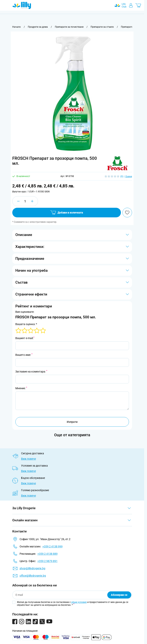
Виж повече (28, 459)
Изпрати (72, 422)
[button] (117, 163)
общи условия (79, 602)
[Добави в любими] (127, 213)
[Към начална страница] (17, 27)
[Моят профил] (131, 5)
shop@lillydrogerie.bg (32, 568)
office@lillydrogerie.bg (33, 576)
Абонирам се (119, 595)
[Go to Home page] (22, 5)
